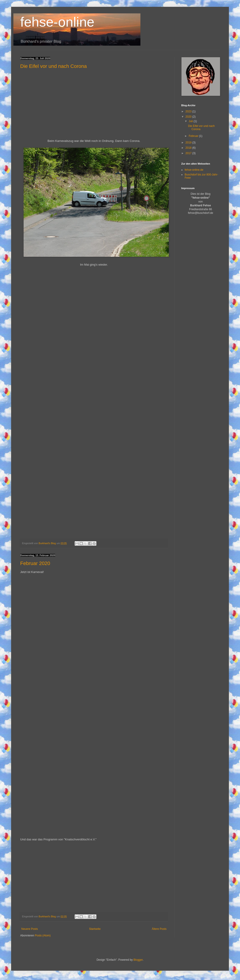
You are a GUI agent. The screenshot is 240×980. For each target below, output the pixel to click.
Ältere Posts (159, 929)
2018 (189, 148)
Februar (194, 136)
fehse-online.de (194, 170)
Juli (191, 121)
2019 (189, 143)
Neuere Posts (30, 929)
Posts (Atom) (43, 936)
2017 (189, 153)
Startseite (95, 929)
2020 (189, 117)
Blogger (138, 960)
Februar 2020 (35, 563)
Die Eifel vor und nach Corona (54, 66)
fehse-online (57, 22)
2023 (189, 111)
